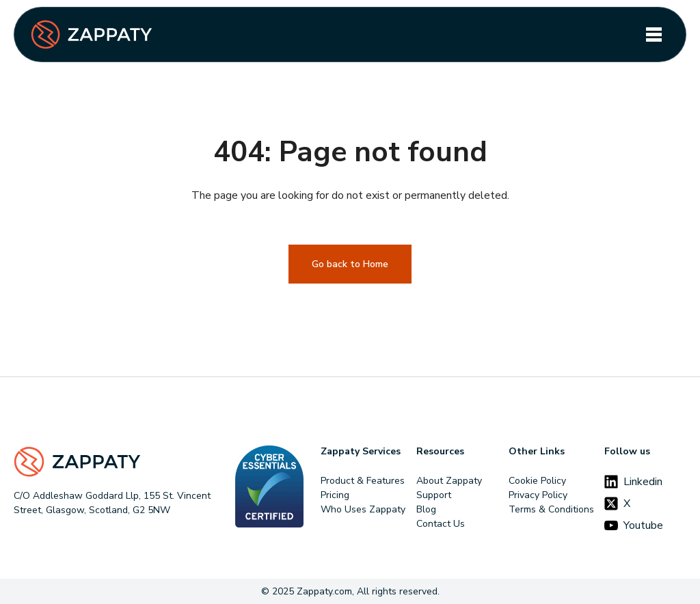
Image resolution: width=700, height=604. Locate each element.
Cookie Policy (537, 481)
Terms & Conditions (551, 509)
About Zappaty (449, 481)
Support (434, 495)
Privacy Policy (538, 495)
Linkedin (633, 482)
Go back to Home (350, 264)
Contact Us (441, 524)
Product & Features (363, 481)
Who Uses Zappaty (363, 509)
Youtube (634, 525)
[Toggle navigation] (654, 35)
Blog (426, 509)
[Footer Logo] (116, 462)
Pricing (335, 495)
